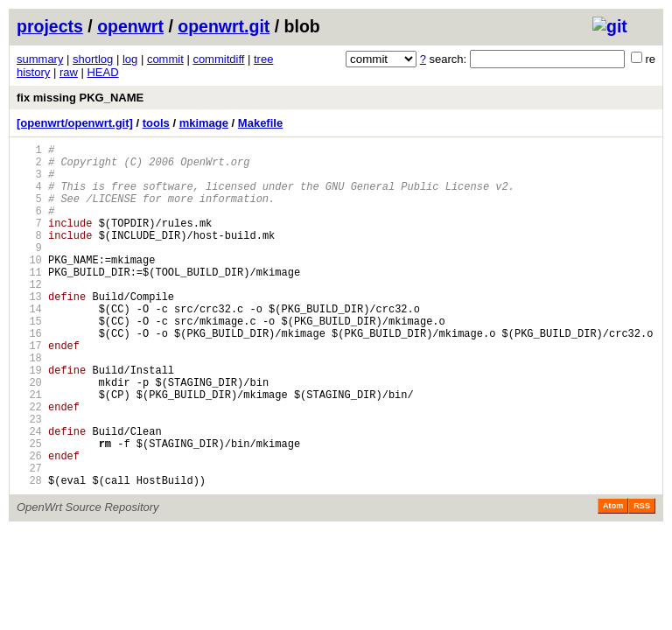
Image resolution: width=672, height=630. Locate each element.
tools (156, 123)
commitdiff (218, 59)
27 (29, 539)
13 (29, 330)
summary (40, 59)
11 (29, 301)
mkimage (204, 123)
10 (29, 286)
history (33, 72)
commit (165, 59)
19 (29, 420)
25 (29, 509)
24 (29, 494)
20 (29, 434)
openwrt (130, 26)
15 (29, 360)
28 (29, 553)
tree (263, 59)
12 (29, 315)
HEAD (102, 72)
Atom (613, 579)
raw (69, 72)
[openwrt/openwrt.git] (75, 123)
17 (29, 390)
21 (29, 449)
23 (29, 479)
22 (29, 464)
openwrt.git (224, 26)
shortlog (93, 59)
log (130, 59)
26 (29, 524)
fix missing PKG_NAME (80, 98)
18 (29, 405)
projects (50, 26)
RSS (642, 579)
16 (29, 375)
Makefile (260, 123)
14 (29, 345)
